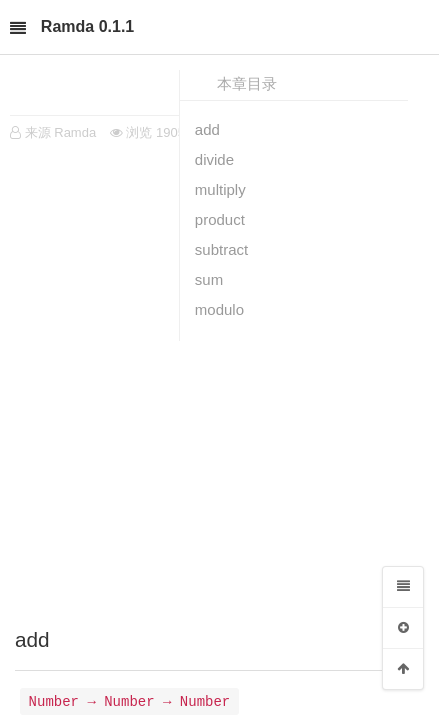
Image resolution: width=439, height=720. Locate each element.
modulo (219, 309)
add (207, 129)
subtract (221, 249)
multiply (220, 189)
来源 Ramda (61, 132)
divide (214, 159)
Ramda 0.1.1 (87, 26)
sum (209, 279)
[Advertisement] (219, 379)
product (220, 219)
